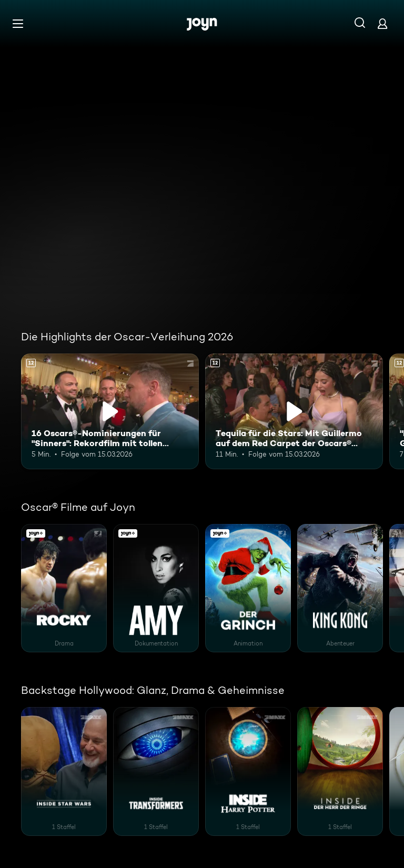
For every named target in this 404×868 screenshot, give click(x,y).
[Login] (382, 23)
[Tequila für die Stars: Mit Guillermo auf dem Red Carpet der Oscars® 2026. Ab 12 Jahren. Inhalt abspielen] (294, 411)
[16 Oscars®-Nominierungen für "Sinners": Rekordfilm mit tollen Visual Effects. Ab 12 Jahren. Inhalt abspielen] (110, 411)
